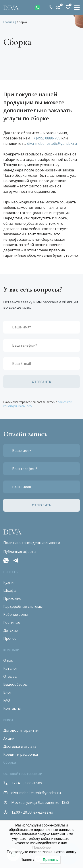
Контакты (12, 708)
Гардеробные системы (23, 606)
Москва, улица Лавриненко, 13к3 (36, 802)
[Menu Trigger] (77, 7)
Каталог (10, 668)
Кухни (8, 582)
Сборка (10, 762)
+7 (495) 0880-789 (46, 138)
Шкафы (10, 590)
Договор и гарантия (21, 730)
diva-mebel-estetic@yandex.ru (52, 143)
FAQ (7, 700)
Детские (11, 630)
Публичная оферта (19, 552)
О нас (8, 660)
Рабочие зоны (15, 614)
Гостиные (12, 622)
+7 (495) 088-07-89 (51, 7)
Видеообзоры (15, 684)
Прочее (10, 638)
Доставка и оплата (20, 746)
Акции (9, 738)
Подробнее (41, 847)
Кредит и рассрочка (21, 754)
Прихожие (12, 598)
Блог (7, 692)
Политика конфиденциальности (32, 543)
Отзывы (10, 676)
